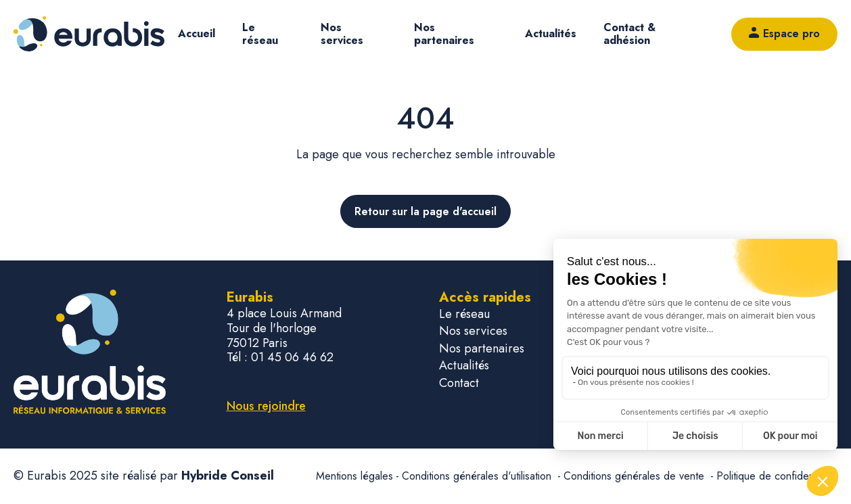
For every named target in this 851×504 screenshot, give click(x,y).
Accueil (197, 33)
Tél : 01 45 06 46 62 (280, 358)
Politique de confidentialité (777, 476)
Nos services (342, 34)
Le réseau (260, 34)
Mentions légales (354, 476)
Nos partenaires (444, 34)
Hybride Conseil (228, 476)
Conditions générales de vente (636, 476)
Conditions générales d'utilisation (478, 476)
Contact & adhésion (629, 34)
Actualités (551, 33)
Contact (459, 383)
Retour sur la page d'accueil (425, 211)
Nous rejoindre (266, 406)
